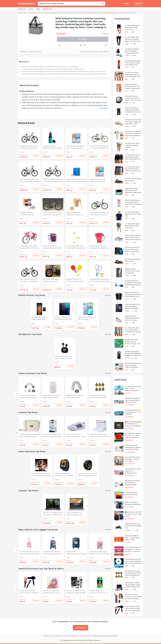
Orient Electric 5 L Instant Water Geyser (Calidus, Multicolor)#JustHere (52, 397)
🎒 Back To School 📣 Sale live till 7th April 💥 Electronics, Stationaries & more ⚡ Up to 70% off (133, 424)
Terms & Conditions (71, 636)
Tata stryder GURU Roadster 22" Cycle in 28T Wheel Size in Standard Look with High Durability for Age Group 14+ (100, 147)
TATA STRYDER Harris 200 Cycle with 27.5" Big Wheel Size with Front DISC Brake (29, 280)
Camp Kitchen (104, 52)
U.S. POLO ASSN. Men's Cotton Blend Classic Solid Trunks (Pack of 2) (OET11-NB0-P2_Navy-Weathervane (133, 169)
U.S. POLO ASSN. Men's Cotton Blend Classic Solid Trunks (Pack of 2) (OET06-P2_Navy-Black (133, 157)
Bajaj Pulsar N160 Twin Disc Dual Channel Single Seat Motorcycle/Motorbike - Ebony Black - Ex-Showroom (133, 526)
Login (126, 3)
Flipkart (80, 323)
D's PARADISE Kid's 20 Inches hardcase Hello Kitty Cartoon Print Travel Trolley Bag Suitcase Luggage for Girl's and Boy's (30, 553)
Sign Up (138, 3)
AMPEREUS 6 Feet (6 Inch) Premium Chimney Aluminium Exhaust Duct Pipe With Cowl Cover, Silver (76, 397)
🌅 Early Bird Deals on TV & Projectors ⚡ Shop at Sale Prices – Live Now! (133, 549)
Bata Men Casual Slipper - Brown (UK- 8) (133, 180)
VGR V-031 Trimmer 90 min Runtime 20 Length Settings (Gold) (76, 592)
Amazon (105, 33)
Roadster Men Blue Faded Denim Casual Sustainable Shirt (52, 436)
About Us (47, 636)
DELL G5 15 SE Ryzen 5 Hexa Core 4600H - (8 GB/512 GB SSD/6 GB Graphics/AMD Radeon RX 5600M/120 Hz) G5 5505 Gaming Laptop (53, 514)
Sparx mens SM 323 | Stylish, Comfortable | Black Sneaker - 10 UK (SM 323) (76, 436)
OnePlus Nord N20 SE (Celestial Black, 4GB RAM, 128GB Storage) (64, 318)
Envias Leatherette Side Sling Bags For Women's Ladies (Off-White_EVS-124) (30, 436)
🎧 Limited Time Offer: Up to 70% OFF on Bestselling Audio (132, 483)
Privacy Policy (85, 636)
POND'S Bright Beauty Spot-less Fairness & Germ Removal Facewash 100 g (133, 202)
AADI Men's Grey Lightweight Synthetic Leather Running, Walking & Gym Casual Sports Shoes (132, 318)
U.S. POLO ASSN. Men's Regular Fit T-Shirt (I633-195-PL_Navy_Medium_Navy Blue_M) (133, 214)
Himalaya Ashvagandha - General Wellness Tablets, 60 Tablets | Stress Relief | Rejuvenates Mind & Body (133, 365)
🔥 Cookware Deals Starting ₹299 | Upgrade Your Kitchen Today (133, 447)
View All (108, 295)
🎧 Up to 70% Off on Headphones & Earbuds (133, 503)
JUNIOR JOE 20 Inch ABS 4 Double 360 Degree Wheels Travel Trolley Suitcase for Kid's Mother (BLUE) (52, 553)
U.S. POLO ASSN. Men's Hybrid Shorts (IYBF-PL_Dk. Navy (132, 27)
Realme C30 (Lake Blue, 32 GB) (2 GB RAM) (87, 318)
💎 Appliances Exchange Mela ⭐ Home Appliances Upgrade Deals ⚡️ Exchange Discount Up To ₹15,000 (133, 389)
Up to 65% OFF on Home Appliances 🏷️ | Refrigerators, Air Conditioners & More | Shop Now (133, 471)
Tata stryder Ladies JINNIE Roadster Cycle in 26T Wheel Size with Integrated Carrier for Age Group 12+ (29, 247)
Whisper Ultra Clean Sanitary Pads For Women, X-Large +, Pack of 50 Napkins (133, 342)
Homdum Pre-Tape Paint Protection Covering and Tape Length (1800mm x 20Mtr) (133, 134)
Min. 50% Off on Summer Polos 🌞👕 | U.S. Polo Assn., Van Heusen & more (133, 436)
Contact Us (57, 636)
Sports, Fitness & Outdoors (89, 52)
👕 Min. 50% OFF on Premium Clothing (131, 494)
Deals (38, 9)
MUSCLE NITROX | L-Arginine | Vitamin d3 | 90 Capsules (99, 592)
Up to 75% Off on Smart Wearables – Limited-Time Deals (133, 459)
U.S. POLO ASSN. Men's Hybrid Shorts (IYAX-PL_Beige (132, 145)
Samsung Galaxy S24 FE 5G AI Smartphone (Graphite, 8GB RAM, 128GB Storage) (133, 306)
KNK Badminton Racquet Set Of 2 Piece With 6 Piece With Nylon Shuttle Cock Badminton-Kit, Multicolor (100, 280)
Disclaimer (113, 636)
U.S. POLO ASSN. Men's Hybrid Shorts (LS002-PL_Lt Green (132, 226)
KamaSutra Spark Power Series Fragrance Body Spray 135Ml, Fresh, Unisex (133, 63)
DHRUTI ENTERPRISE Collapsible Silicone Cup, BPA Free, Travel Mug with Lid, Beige (75, 214)
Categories (22, 9)
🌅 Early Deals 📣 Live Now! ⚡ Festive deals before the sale (132, 538)
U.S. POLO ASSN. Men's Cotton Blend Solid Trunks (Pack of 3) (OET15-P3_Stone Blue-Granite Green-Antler (133, 330)
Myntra (45, 440)
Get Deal (83, 39)
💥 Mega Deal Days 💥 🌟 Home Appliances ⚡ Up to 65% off (133, 412)
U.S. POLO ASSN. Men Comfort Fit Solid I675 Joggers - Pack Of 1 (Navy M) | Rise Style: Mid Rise (133, 39)
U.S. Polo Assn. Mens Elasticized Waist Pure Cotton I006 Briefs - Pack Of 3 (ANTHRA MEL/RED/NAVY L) (133, 75)
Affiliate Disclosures (100, 636)
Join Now (80, 628)
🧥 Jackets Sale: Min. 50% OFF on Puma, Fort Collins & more (133, 514)
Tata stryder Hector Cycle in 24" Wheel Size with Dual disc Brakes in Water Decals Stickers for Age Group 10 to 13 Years (29, 147)
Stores (31, 9)
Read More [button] (104, 108)
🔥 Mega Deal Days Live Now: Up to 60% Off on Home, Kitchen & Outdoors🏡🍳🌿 (133, 400)
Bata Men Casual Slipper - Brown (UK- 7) (133, 260)
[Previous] (16, 394)
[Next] (113, 394)
